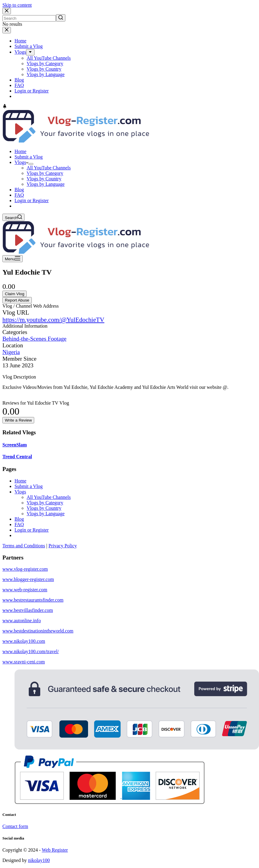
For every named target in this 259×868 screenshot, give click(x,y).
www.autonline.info (22, 621)
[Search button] (61, 18)
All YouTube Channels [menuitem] (49, 58)
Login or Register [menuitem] (32, 91)
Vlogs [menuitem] (20, 52)
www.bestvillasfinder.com (28, 610)
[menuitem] (30, 52)
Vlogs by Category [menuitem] (45, 63)
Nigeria (11, 352)
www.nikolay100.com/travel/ (31, 651)
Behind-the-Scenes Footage (34, 339)
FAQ (19, 524)
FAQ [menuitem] (19, 85)
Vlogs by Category (45, 503)
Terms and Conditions (24, 546)
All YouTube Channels (49, 497)
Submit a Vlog (29, 486)
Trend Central (17, 457)
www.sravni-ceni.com (24, 662)
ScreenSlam (15, 445)
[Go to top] (5, 107)
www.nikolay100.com (24, 641)
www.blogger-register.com (28, 579)
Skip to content (17, 5)
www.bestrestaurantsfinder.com (33, 600)
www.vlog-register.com (25, 569)
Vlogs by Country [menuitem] (44, 69)
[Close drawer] (7, 30)
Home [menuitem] (20, 41)
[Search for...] (29, 18)
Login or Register (32, 530)
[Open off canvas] (13, 259)
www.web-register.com (25, 590)
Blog (19, 519)
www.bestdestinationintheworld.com (38, 631)
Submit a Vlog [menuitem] (29, 46)
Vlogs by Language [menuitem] (46, 74)
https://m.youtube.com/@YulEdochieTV (53, 320)
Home (20, 481)
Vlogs (20, 492)
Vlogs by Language (46, 514)
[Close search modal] (7, 11)
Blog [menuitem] (19, 80)
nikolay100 (39, 860)
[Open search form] (13, 217)
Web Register (55, 850)
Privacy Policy (63, 546)
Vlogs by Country (44, 508)
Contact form (15, 826)
